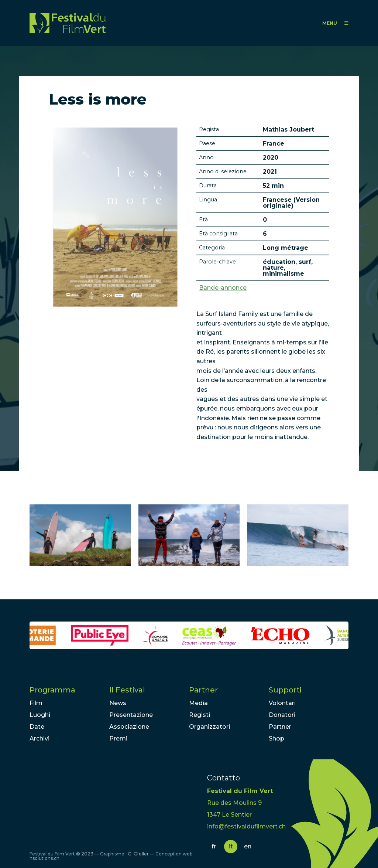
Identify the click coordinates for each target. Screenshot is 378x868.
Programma (52, 690)
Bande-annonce (223, 288)
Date (37, 727)
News (118, 703)
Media (198, 703)
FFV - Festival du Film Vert (68, 23)
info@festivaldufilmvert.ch (246, 826)
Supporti (285, 690)
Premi (118, 738)
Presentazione (131, 715)
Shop (276, 738)
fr (214, 846)
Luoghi (40, 715)
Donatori (282, 715)
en (248, 846)
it (231, 846)
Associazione (129, 727)
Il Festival (127, 690)
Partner (203, 690)
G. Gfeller (138, 854)
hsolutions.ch (44, 858)
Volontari (282, 703)
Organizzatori (209, 727)
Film (36, 703)
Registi (200, 715)
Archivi (39, 738)
